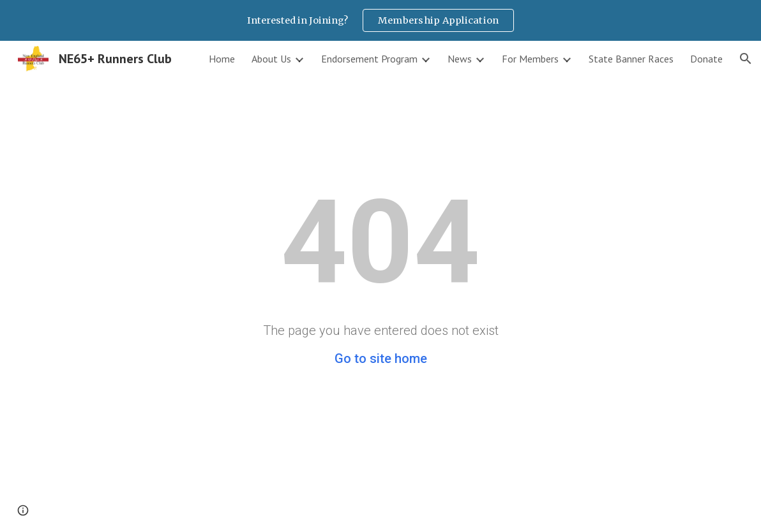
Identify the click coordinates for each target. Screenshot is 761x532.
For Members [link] (530, 59)
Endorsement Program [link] (369, 59)
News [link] (460, 59)
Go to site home (381, 358)
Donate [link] (706, 59)
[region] (380, 20)
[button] (746, 59)
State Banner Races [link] (631, 59)
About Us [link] (271, 59)
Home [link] (222, 59)
